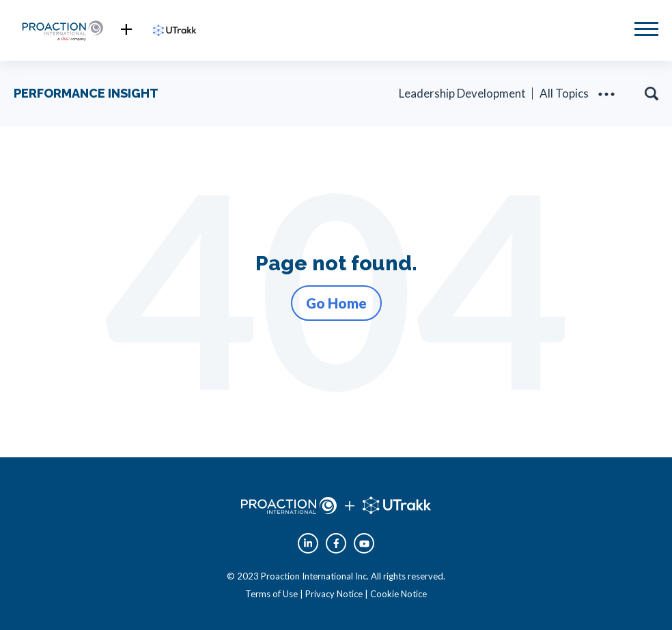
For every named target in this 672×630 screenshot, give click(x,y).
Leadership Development (462, 93)
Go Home (336, 303)
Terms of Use (271, 594)
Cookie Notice (398, 594)
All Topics (564, 93)
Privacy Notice (334, 594)
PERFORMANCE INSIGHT (86, 93)
